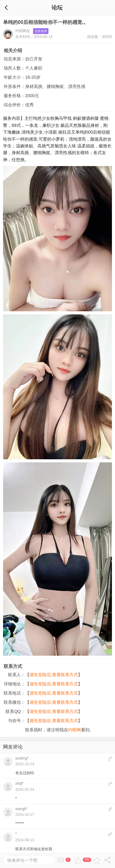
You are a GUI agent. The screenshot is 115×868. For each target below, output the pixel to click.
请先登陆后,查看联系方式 (54, 675)
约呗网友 (23, 31)
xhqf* (19, 783)
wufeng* (22, 758)
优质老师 (41, 31)
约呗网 (75, 730)
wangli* (21, 809)
